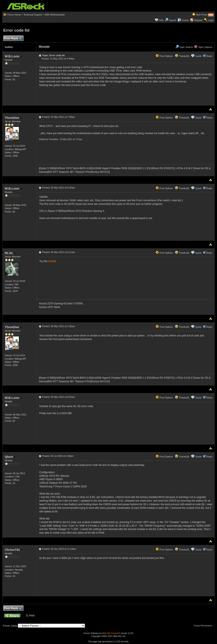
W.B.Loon (13, 56)
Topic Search (184, 47)
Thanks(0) (182, 56)
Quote (199, 56)
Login (211, 20)
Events (183, 20)
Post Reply (13, 39)
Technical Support (33, 15)
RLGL (10, 253)
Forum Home (14, 15)
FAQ (161, 20)
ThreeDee (13, 118)
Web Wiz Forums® (111, 633)
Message (44, 46)
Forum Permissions (204, 626)
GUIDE (52, 261)
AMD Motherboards (55, 15)
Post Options (164, 56)
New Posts (202, 15)
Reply (209, 56)
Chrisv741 (13, 550)
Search (173, 20)
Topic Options (203, 47)
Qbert (10, 457)
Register (198, 20)
